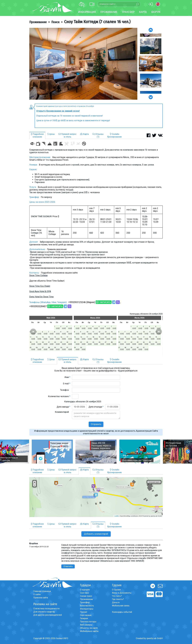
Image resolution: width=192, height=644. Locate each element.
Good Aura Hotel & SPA (40, 291)
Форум (156, 12)
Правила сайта (41, 598)
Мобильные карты (89, 631)
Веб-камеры (86, 625)
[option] (83, 64)
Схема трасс (86, 596)
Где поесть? (118, 599)
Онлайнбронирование (115, 135)
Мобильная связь (121, 606)
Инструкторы (87, 609)
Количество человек (59, 396)
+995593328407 (38, 306)
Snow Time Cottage (38, 275)
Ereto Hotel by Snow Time (41, 297)
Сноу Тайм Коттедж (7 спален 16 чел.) (97, 22)
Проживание (38, 22)
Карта (143, 12)
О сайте (37, 594)
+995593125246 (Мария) (82, 302)
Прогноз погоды (88, 622)
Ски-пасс (84, 593)
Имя (67, 377)
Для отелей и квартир (44, 612)
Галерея (84, 618)
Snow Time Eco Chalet (40, 286)
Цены (51, 134)
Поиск (55, 22)
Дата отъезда (96, 407)
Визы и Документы (122, 593)
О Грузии (116, 590)
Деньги (116, 602)
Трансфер (85, 602)
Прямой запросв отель (67, 135)
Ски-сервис (86, 615)
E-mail (67, 384)
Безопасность (87, 606)
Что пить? (117, 596)
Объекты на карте (89, 628)
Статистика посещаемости (46, 609)
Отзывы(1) (98, 135)
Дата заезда (63, 407)
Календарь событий (122, 612)
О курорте (85, 590)
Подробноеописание (37, 135)
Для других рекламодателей (48, 615)
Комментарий (63, 412)
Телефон (65, 390)
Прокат (84, 612)
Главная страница (42, 591)
